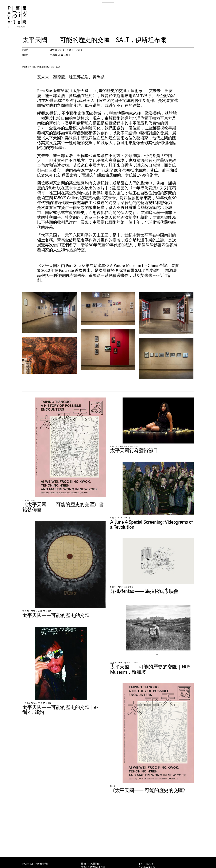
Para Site (22, 17)
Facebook (146, 864)
